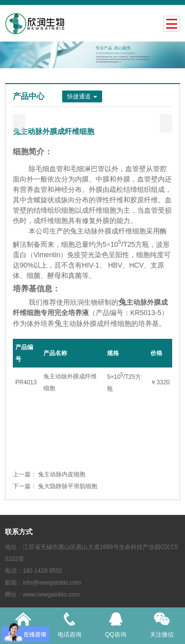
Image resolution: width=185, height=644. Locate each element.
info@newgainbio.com (52, 583)
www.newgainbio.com (51, 595)
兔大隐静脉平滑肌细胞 (68, 486)
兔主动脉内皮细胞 (62, 474)
